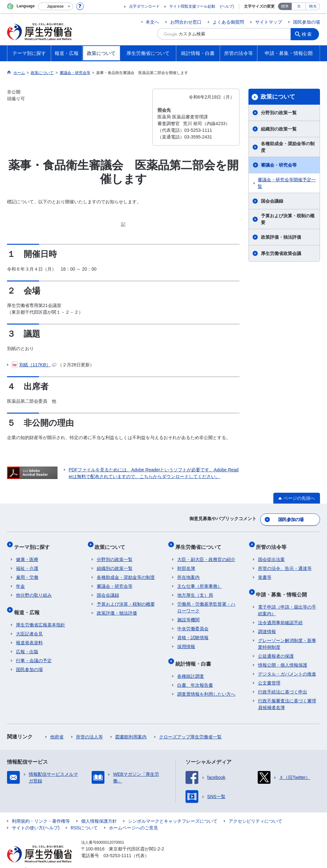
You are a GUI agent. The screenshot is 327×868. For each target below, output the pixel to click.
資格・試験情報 (193, 632)
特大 (313, 6)
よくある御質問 (228, 22)
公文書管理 (269, 673)
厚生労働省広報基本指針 (41, 615)
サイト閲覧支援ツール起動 (192, 6)
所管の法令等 (273, 543)
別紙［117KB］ (34, 365)
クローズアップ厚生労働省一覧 (190, 727)
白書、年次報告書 (195, 675)
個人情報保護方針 (99, 811)
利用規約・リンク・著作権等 (41, 811)
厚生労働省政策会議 (281, 253)
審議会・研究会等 (279, 165)
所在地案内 (188, 572)
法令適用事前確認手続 (280, 613)
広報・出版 (27, 642)
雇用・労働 (27, 572)
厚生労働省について (200, 543)
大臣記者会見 (29, 624)
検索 (308, 34)
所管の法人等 (89, 727)
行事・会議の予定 (34, 651)
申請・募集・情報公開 (284, 586)
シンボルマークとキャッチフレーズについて (173, 811)
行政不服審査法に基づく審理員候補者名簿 (287, 694)
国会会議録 (272, 201)
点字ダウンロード (144, 6)
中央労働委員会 (193, 623)
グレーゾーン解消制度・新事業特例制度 (287, 634)
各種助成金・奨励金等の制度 (288, 147)
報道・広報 (29, 604)
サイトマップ (269, 22)
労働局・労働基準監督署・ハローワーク (206, 602)
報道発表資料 (29, 633)
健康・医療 (27, 554)
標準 (285, 6)
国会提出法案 (271, 554)
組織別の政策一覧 (279, 129)
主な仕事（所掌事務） (200, 580)
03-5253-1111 (117, 846)
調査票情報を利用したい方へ (206, 684)
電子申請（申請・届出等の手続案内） (287, 600)
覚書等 (265, 572)
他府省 (57, 727)
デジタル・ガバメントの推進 (287, 664)
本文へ (152, 22)
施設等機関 (188, 614)
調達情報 (267, 622)
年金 (20, 580)
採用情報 (186, 641)
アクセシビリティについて (255, 811)
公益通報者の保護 (276, 646)
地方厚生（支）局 (195, 589)
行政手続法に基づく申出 (283, 682)
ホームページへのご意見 (133, 818)
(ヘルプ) (227, 6)
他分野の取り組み (34, 589)
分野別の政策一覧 (279, 113)
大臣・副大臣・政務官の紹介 (206, 554)
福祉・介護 (27, 563)
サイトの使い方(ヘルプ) (36, 818)
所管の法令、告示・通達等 (285, 563)
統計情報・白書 (195, 656)
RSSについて (84, 818)
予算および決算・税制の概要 (288, 219)
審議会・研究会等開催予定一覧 (287, 183)
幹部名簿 (186, 563)
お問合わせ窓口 (186, 22)
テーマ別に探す (34, 543)
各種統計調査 (191, 666)
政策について (278, 97)
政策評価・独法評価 (281, 237)
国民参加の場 (307, 22)
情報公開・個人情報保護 (283, 655)
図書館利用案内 (131, 727)
